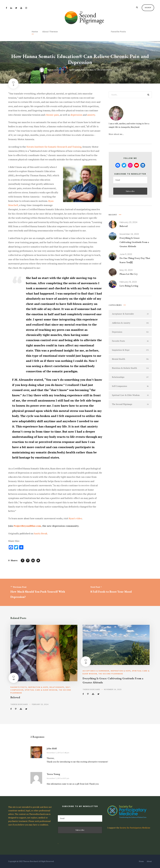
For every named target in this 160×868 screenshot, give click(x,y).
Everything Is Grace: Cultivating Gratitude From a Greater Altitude (134, 242)
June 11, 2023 (126, 254)
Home (35, 32)
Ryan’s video (75, 518)
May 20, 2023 (126, 270)
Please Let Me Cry (129, 274)
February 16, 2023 (128, 282)
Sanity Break (41, 533)
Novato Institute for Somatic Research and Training (54, 147)
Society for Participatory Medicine (135, 828)
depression (76, 115)
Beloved (124, 226)
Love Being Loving (129, 286)
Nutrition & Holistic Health (83, 70)
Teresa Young (53, 774)
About (149, 861)
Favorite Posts (118, 32)
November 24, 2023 (129, 234)
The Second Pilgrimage (111, 674)
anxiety (91, 115)
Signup (148, 8)
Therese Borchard (55, 70)
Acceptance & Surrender (96, 671)
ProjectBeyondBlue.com (27, 526)
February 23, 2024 (128, 222)
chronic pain (52, 115)
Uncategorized (105, 70)
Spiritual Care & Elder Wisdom (41, 690)
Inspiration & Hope (38, 687)
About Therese (50, 32)
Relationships (57, 687)
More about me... (116, 134)
